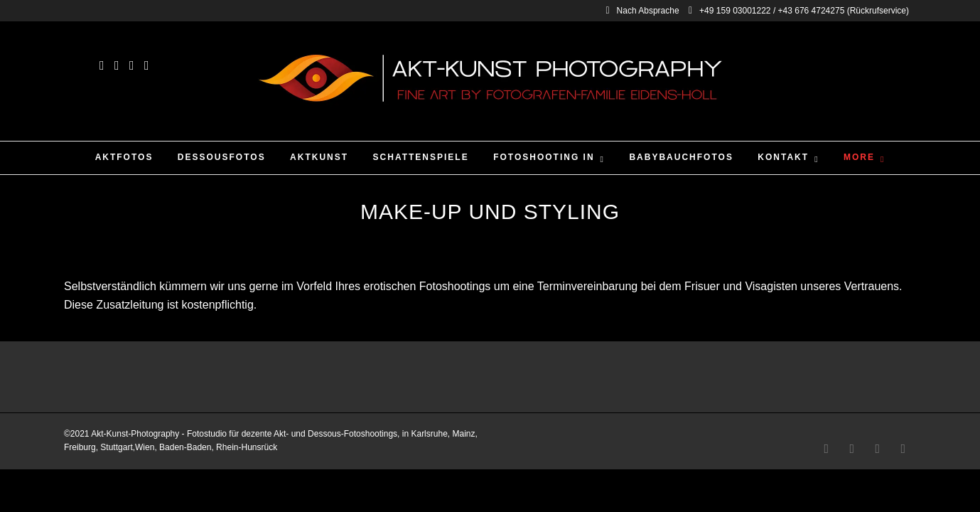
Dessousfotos (222, 157)
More (859, 157)
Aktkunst (319, 157)
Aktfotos (124, 157)
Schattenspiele (421, 157)
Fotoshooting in (544, 157)
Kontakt (783, 157)
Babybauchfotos (681, 157)
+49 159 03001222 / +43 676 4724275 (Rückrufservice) (799, 11)
